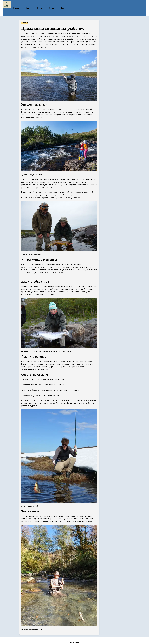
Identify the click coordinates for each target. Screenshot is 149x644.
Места (63, 4)
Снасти (40, 4)
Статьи (51, 4)
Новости (17, 4)
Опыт (28, 4)
